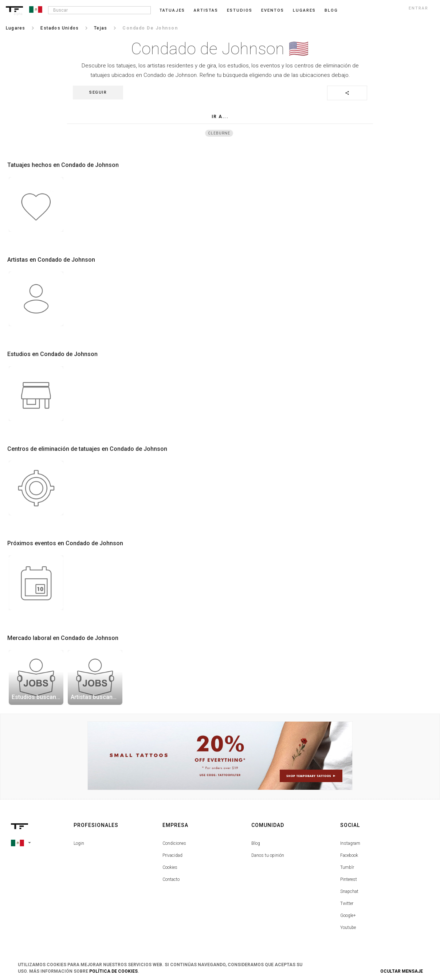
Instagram (350, 843)
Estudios (240, 10)
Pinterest (349, 879)
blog (331, 10)
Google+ (348, 915)
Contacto (171, 879)
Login (79, 843)
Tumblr (347, 867)
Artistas (206, 10)
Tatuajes (172, 10)
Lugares (304, 10)
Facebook (349, 855)
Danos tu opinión (268, 855)
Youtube (348, 928)
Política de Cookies (113, 971)
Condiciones (174, 843)
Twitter (347, 903)
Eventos (273, 10)
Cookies (170, 867)
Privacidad (172, 855)
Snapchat (349, 891)
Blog (256, 843)
